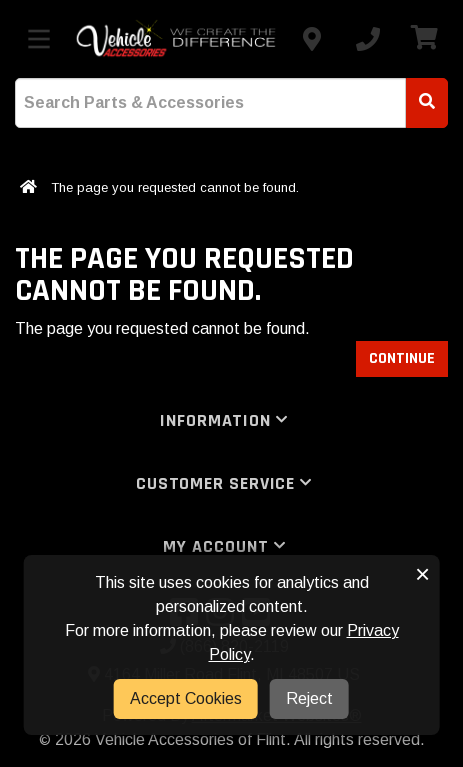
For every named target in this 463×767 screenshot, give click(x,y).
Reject (309, 698)
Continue (402, 358)
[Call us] (368, 39)
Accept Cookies (186, 698)
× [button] (422, 574)
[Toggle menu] (39, 39)
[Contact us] (312, 39)
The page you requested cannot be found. (175, 187)
